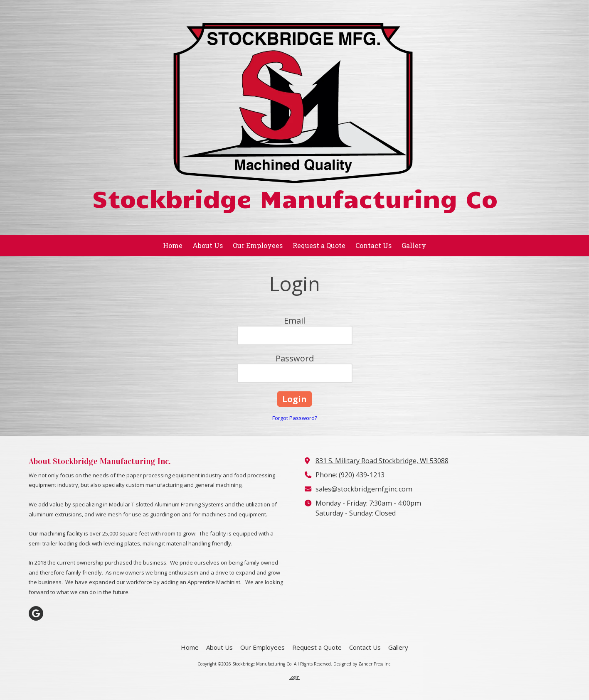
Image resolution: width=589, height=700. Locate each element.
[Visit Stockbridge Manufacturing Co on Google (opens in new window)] (36, 613)
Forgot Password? (295, 418)
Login (294, 677)
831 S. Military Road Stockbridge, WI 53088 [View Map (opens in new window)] (382, 461)
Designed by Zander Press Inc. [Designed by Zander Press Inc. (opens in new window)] (362, 664)
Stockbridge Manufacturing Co (295, 198)
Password (295, 358)
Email (294, 321)
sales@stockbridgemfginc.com (364, 489)
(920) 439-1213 (362, 475)
